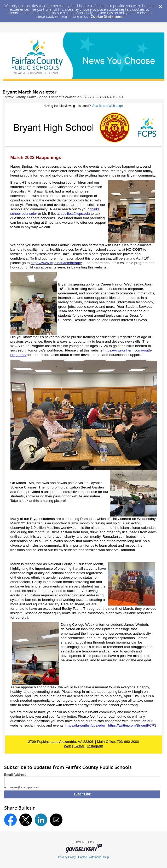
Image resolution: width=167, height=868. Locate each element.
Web (67, 746)
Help (106, 857)
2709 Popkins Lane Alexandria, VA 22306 (61, 742)
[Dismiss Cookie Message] (160, 5)
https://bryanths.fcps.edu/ (85, 725)
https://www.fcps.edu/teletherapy (56, 263)
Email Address (15, 775)
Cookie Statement (107, 16)
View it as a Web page (107, 106)
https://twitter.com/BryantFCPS (132, 725)
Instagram (95, 746)
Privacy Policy (67, 857)
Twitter (79, 746)
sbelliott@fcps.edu (75, 214)
